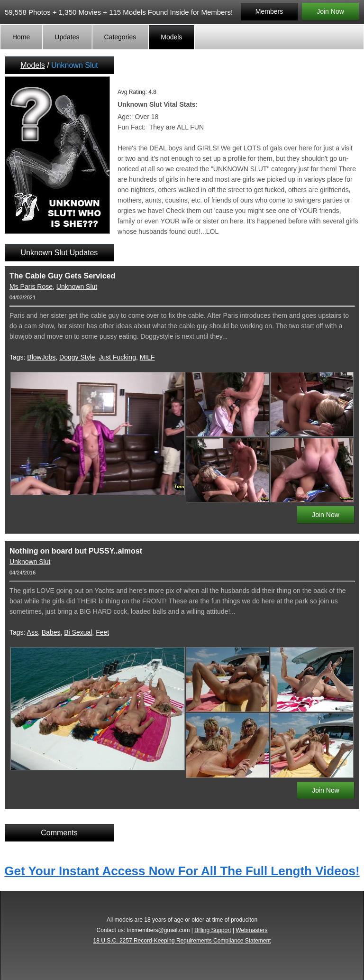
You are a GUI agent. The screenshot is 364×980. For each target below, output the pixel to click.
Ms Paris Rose (31, 287)
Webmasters (251, 930)
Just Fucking (117, 357)
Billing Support (213, 930)
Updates (67, 37)
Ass (32, 632)
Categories (120, 37)
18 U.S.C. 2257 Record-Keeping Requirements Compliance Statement (182, 941)
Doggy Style (77, 357)
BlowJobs (41, 357)
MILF (147, 357)
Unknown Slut (77, 287)
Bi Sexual (78, 632)
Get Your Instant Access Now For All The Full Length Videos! (182, 871)
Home (21, 37)
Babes (51, 632)
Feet (102, 632)
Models (171, 37)
